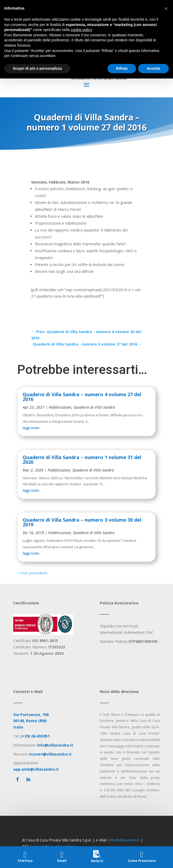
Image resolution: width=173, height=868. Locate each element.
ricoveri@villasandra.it (50, 754)
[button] (166, 8)
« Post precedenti (32, 573)
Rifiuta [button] (122, 68)
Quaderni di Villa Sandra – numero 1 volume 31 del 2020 (82, 460)
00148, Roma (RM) (30, 721)
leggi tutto (31, 428)
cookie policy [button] (81, 30)
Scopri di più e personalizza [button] (37, 68)
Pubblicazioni (60, 407)
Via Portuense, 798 (31, 715)
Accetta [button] (153, 68)
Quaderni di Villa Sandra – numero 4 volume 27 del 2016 (82, 397)
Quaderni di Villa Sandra (94, 407)
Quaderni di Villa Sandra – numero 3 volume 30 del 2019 (82, 522)
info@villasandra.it (124, 840)
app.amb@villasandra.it (36, 769)
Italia (18, 727)
